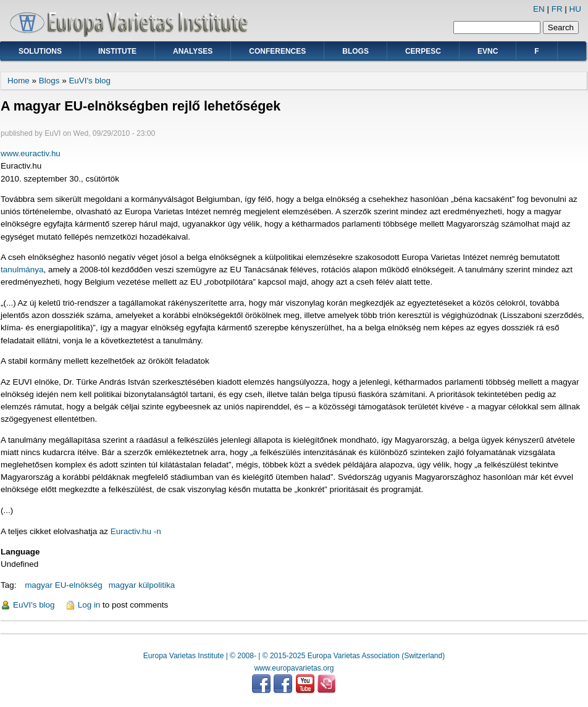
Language (20, 552)
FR (557, 9)
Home (19, 81)
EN (539, 9)
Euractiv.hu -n (136, 531)
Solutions (40, 51)
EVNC (488, 51)
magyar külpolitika (142, 585)
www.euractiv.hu (31, 153)
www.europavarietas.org (294, 668)
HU (575, 9)
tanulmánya (22, 270)
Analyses (193, 51)
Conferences (277, 51)
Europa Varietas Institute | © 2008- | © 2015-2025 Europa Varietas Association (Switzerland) (294, 656)
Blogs (355, 51)
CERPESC (423, 51)
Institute (117, 51)
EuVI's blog (90, 81)
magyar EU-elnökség (63, 585)
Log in (89, 605)
